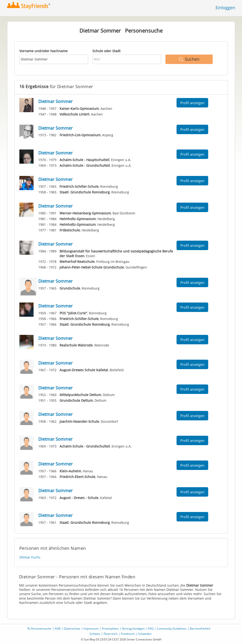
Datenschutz (72, 629)
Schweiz (95, 634)
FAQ (151, 629)
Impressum (91, 629)
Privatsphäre (110, 629)
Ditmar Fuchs (30, 557)
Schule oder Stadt (106, 51)
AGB (58, 629)
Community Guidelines (172, 629)
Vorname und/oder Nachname (43, 51)
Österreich (110, 634)
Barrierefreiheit (200, 629)
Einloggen (225, 8)
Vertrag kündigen (133, 629)
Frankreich (128, 634)
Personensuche (41, 629)
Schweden (145, 634)
